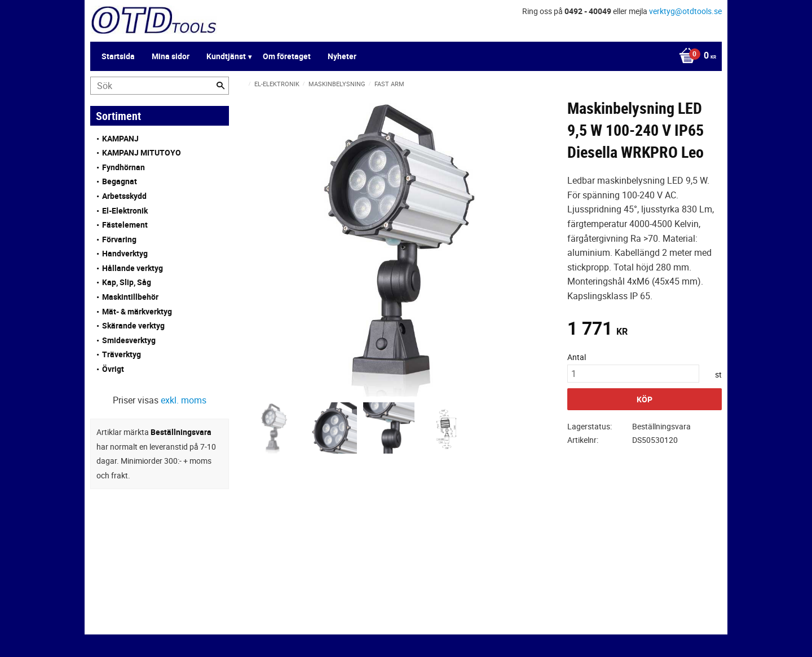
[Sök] (220, 86)
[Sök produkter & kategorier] (160, 86)
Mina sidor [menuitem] (171, 56)
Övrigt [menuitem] (113, 369)
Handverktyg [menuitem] (125, 253)
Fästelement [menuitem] (125, 225)
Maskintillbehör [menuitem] (130, 297)
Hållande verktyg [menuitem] (133, 268)
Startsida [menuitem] (118, 56)
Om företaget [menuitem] (287, 56)
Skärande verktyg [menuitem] (133, 325)
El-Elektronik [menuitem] (125, 210)
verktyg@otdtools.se (685, 11)
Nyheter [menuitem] (342, 56)
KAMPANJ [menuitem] (120, 138)
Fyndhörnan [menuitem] (123, 167)
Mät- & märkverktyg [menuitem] (137, 311)
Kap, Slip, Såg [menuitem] (127, 282)
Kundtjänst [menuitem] (226, 56)
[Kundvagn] (695, 56)
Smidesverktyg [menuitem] (129, 340)
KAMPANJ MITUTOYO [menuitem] (142, 152)
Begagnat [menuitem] (120, 181)
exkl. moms (184, 400)
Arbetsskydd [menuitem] (124, 196)
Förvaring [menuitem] (119, 239)
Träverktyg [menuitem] (122, 354)
